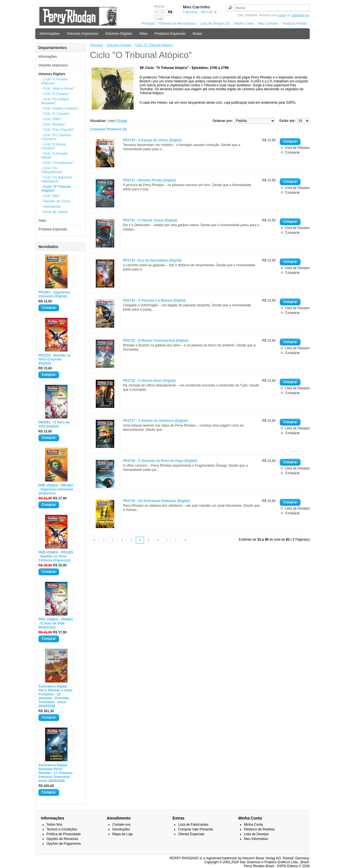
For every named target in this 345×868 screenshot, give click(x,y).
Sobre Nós (54, 825)
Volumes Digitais (119, 33)
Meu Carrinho (268, 24)
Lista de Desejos (297, 148)
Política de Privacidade (64, 834)
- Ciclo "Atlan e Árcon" (58, 89)
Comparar (292, 152)
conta (282, 15)
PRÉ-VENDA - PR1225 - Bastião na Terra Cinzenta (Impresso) (56, 556)
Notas (197, 33)
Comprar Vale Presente (196, 829)
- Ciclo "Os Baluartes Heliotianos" (57, 179)
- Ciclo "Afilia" (51, 119)
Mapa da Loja (123, 834)
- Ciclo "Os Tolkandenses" (52, 170)
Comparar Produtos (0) (108, 129)
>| (185, 540)
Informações (50, 33)
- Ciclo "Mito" (51, 196)
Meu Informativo (256, 839)
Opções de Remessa (62, 839)
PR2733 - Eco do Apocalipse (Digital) (152, 260)
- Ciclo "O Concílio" (55, 114)
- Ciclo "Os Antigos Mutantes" (55, 101)
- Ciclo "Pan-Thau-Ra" (58, 130)
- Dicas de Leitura (54, 212)
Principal (148, 24)
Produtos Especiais (170, 33)
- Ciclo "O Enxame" (56, 94)
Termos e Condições (62, 829)
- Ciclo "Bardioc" (53, 124)
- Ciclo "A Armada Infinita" (54, 156)
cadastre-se (300, 15)
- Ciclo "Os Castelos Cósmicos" (56, 137)
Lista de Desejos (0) (215, 24)
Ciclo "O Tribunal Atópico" (154, 45)
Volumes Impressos (82, 33)
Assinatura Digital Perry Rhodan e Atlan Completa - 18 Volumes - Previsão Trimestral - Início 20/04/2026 (55, 696)
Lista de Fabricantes (193, 825)
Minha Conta (244, 24)
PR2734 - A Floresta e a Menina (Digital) (154, 300)
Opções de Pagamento (64, 844)
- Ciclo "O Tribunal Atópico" (56, 189)
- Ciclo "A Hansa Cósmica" (53, 146)
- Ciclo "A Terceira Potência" (54, 81)
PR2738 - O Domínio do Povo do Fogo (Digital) (160, 461)
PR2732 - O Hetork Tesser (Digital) (150, 220)
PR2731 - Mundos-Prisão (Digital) (149, 180)
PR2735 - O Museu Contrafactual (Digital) (156, 341)
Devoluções (121, 829)
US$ (159, 19)
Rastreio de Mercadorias (177, 24)
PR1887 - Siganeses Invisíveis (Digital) (54, 294)
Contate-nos (121, 825)
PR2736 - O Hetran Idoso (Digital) (149, 381)
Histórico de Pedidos (259, 829)
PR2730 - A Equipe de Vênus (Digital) (152, 140)
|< (94, 540)
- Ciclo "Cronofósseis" (57, 163)
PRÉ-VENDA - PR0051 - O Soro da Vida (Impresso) (56, 623)
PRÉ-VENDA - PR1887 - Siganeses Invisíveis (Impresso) (56, 489)
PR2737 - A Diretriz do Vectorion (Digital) (155, 421)
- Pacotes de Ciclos (56, 201)
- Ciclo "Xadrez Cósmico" (60, 108)
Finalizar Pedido (295, 24)
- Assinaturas (51, 207)
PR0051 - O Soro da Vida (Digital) (54, 424)
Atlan (143, 33)
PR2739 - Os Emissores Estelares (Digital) (156, 501)
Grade (123, 121)
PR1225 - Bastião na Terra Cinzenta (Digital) (54, 359)
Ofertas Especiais (191, 834)
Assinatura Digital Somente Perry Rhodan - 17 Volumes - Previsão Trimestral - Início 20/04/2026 (56, 773)
